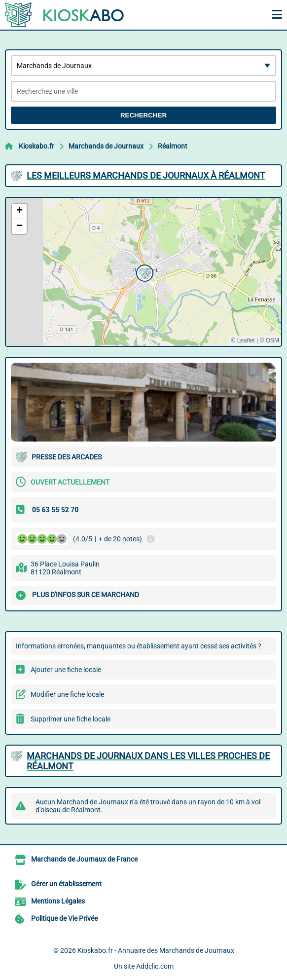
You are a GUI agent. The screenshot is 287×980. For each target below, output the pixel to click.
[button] (143, 272)
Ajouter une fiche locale (66, 670)
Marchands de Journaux (106, 146)
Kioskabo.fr (36, 146)
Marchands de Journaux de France (84, 859)
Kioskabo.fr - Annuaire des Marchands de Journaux (156, 950)
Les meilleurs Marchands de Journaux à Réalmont (146, 175)
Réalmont (173, 146)
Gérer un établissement (66, 884)
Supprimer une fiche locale (71, 719)
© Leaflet (243, 340)
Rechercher (143, 115)
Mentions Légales (58, 901)
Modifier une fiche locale (67, 694)
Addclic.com (155, 966)
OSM (272, 340)
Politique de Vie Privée (64, 918)
